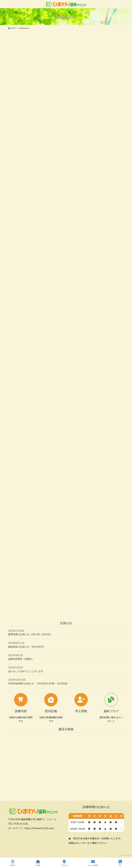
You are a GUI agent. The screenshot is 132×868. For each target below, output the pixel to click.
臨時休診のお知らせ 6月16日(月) (26, 647)
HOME (38, 863)
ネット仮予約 (93, 863)
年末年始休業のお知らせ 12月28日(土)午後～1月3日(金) (38, 684)
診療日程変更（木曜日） (21, 659)
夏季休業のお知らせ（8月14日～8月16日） (30, 634)
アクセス (64, 863)
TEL (120, 863)
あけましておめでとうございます (26, 671)
